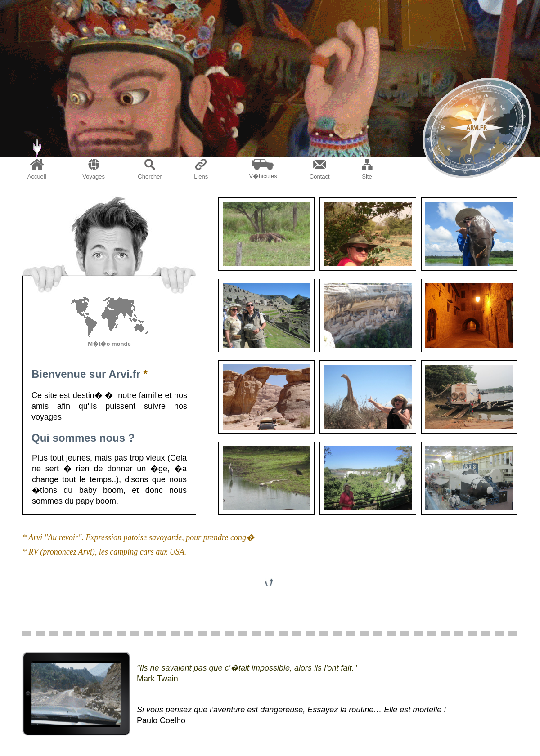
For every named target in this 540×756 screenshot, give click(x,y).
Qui (40, 438)
